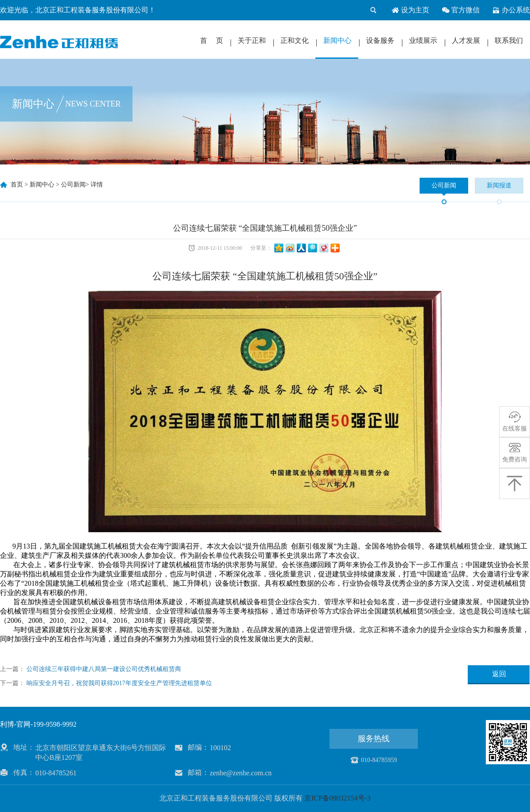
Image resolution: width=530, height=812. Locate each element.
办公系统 (511, 10)
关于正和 (252, 40)
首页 (17, 185)
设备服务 (380, 40)
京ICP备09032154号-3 (337, 798)
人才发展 (466, 40)
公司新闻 (73, 185)
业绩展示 (423, 40)
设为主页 (410, 10)
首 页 (212, 40)
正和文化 (295, 40)
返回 (499, 674)
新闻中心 (337, 40)
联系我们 (509, 40)
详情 (97, 185)
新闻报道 (499, 185)
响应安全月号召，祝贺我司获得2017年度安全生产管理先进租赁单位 (119, 683)
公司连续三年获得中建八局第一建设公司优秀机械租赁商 (104, 669)
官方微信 (461, 10)
